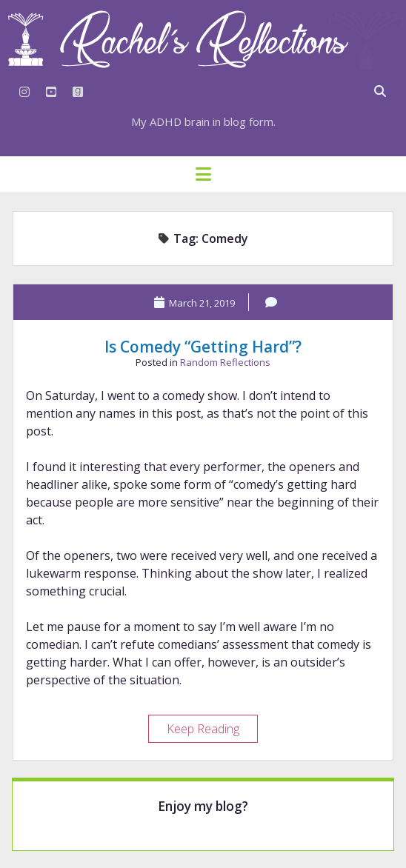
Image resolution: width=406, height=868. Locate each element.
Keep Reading (212, 731)
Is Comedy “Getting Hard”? (203, 347)
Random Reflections (225, 362)
